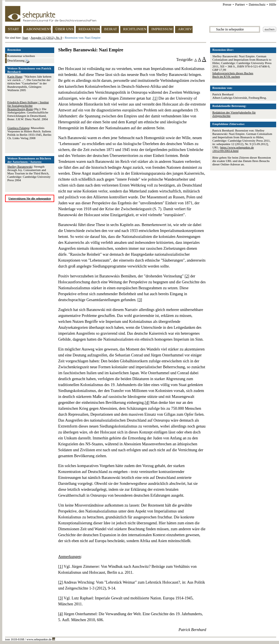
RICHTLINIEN (135, 29)
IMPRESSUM (162, 29)
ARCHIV (185, 29)
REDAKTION (89, 29)
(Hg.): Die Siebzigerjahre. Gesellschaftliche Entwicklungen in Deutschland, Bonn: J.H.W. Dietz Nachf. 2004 (28, 111)
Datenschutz (257, 5)
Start (25, 38)
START (13, 29)
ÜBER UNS (64, 29)
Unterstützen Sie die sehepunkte (30, 198)
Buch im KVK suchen (226, 76)
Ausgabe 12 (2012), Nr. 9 (46, 38)
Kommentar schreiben (21, 56)
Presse (227, 5)
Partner (240, 5)
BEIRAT (111, 29)
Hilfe (273, 5)
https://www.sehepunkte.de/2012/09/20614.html (233, 149)
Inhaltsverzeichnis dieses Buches (233, 73)
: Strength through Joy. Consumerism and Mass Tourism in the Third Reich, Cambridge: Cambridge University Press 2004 (29, 173)
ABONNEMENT (39, 29)
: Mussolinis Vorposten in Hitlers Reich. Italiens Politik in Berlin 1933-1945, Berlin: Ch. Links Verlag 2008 (30, 133)
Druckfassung (18, 61)
